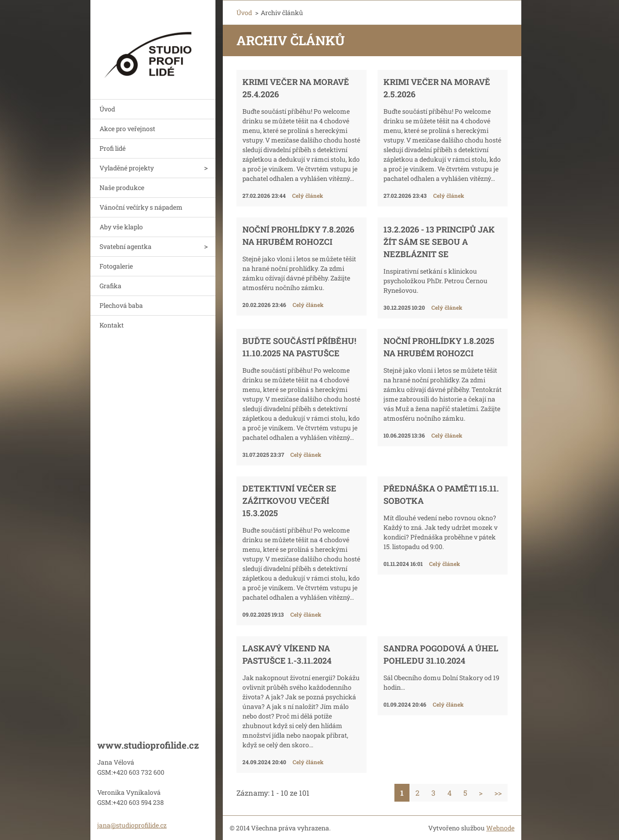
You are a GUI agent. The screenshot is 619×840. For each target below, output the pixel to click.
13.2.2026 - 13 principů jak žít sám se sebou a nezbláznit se (439, 242)
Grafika (110, 286)
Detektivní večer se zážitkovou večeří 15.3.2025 (289, 501)
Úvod (107, 109)
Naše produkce (122, 188)
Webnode (500, 828)
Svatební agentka (126, 246)
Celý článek (308, 195)
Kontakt (112, 325)
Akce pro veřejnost (127, 129)
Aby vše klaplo (121, 227)
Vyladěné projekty (127, 168)
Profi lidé (113, 148)
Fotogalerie (116, 266)
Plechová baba (121, 305)
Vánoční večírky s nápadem (141, 207)
